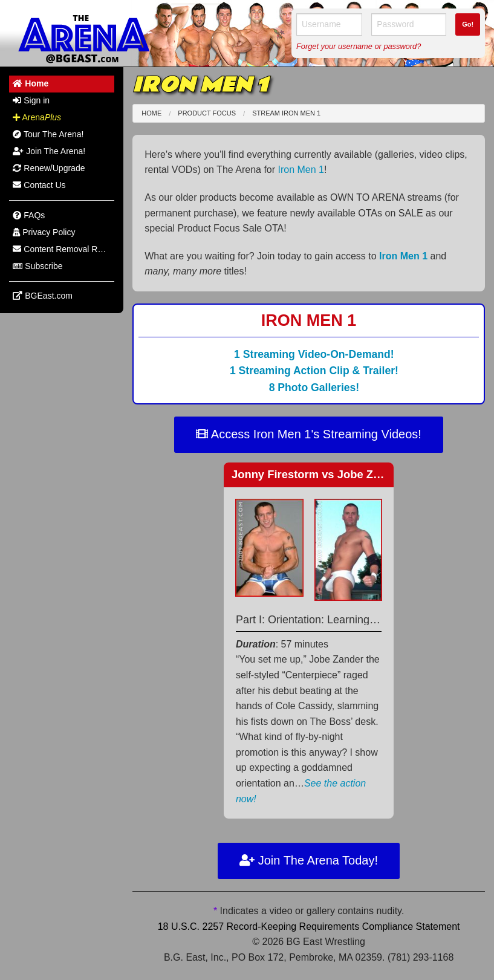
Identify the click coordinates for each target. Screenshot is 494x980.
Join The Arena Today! (309, 860)
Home (151, 113)
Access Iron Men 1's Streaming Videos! (309, 434)
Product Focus (207, 113)
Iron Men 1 (301, 170)
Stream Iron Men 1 (286, 113)
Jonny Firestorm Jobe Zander (317, 474)
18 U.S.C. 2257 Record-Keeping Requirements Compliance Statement (309, 926)
